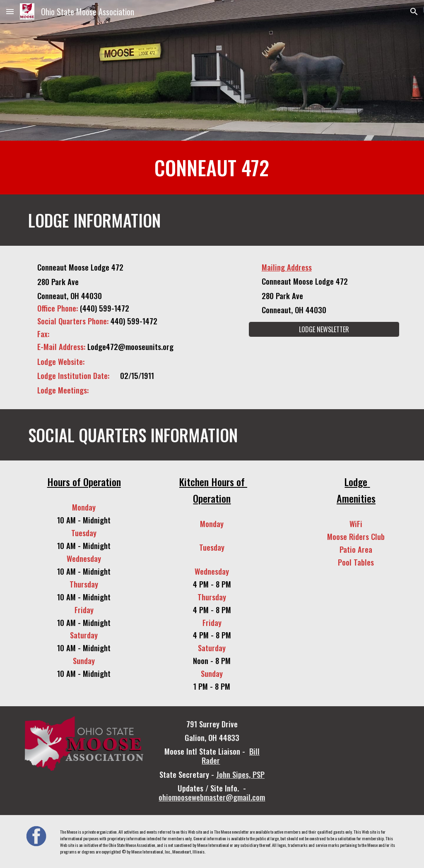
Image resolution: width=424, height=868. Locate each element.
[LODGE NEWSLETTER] (324, 329)
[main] (212, 168)
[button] (10, 11)
